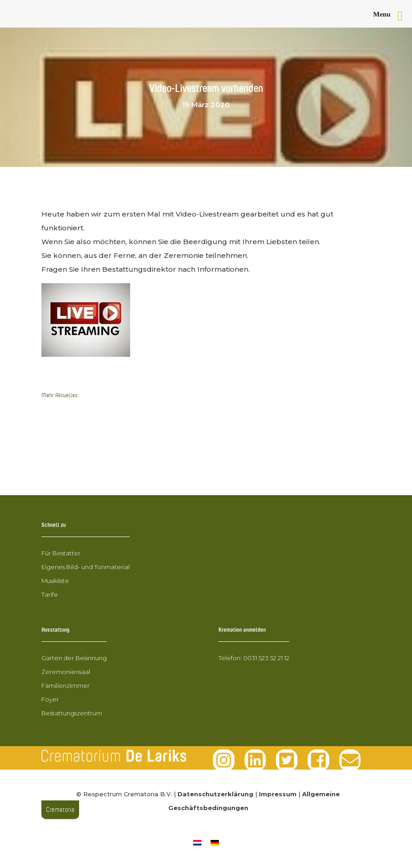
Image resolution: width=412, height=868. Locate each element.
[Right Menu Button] (392, 16)
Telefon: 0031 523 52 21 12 (254, 658)
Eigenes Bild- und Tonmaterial (86, 567)
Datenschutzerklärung (215, 794)
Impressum (278, 794)
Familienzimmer (66, 685)
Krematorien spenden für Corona (101, 409)
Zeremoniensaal (66, 672)
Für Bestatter (61, 553)
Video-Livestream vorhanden (93, 427)
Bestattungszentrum (72, 713)
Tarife (50, 594)
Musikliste (55, 581)
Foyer (50, 699)
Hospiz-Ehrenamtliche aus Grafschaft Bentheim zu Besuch (147, 461)
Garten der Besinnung (74, 658)
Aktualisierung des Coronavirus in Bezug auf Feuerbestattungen (158, 444)
